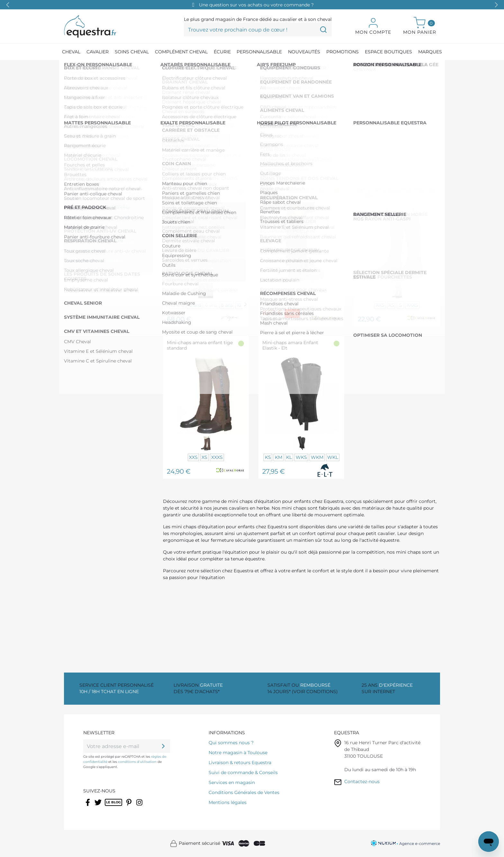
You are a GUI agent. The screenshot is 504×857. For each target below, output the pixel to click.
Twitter (99, 807)
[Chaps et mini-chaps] (222, 67)
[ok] (163, 746)
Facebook (88, 807)
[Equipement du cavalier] (107, 67)
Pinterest (130, 807)
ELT (81, 177)
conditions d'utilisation (137, 762)
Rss (108, 807)
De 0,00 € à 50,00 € (102, 122)
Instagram (140, 807)
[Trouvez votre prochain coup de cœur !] (258, 30)
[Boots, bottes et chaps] (166, 67)
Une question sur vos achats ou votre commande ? (256, 5)
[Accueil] (67, 67)
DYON (85, 167)
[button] (496, 5)
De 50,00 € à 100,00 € (103, 132)
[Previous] (166, 304)
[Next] (246, 304)
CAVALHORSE (94, 157)
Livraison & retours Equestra (240, 763)
